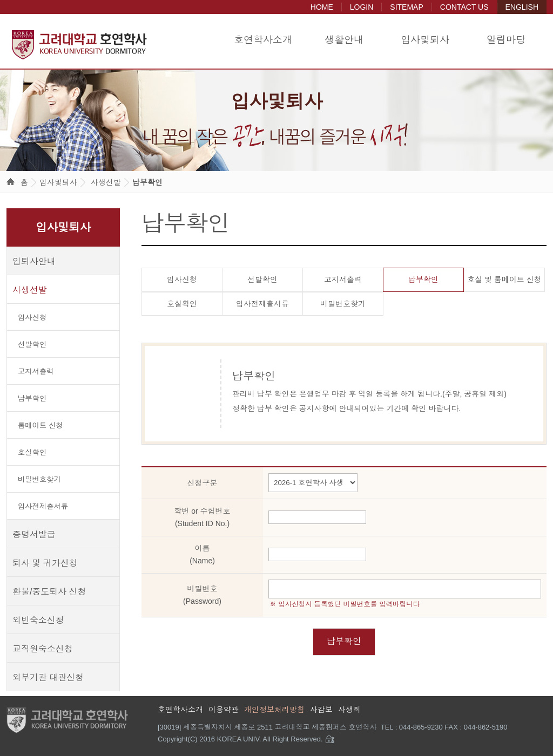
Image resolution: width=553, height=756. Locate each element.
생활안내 (344, 40)
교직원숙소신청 (43, 649)
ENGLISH (522, 7)
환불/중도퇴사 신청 (49, 592)
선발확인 (32, 345)
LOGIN (362, 7)
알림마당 (506, 40)
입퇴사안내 (34, 261)
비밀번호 (202, 596)
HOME (322, 7)
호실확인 (32, 452)
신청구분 (203, 483)
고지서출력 (36, 372)
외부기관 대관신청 (48, 677)
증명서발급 (34, 534)
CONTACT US (464, 7)
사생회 (349, 710)
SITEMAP (406, 7)
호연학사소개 (263, 40)
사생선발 (106, 182)
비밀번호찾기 (39, 479)
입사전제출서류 (43, 506)
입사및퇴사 (425, 40)
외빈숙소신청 (38, 620)
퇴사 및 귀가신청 (45, 563)
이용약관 (224, 710)
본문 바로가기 (0, 0)
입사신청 (32, 318)
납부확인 (147, 182)
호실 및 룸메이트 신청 (504, 280)
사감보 (321, 710)
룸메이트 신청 (40, 425)
